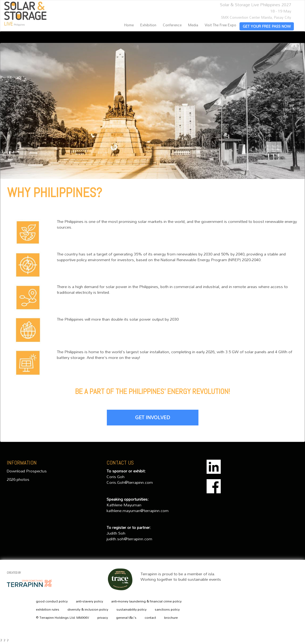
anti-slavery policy (89, 601)
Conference (172, 25)
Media (193, 25)
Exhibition (148, 25)
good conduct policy (52, 601)
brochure (171, 618)
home (129, 25)
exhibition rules (48, 610)
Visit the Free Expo (220, 25)
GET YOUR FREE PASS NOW (267, 26)
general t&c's (126, 618)
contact (150, 618)
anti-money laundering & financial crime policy (146, 601)
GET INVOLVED (152, 417)
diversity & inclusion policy (88, 610)
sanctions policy (167, 610)
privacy (103, 618)
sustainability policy (131, 610)
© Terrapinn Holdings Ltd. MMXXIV (63, 618)
